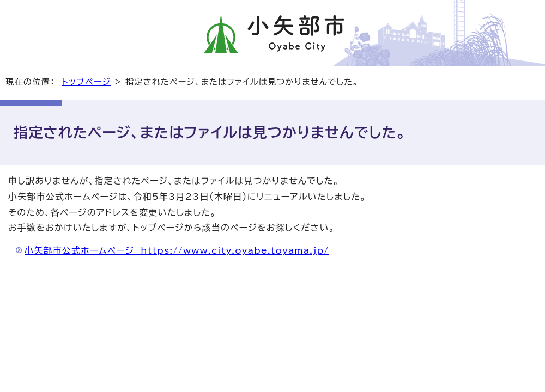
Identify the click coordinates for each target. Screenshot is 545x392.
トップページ (86, 82)
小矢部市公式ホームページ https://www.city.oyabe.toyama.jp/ (177, 250)
